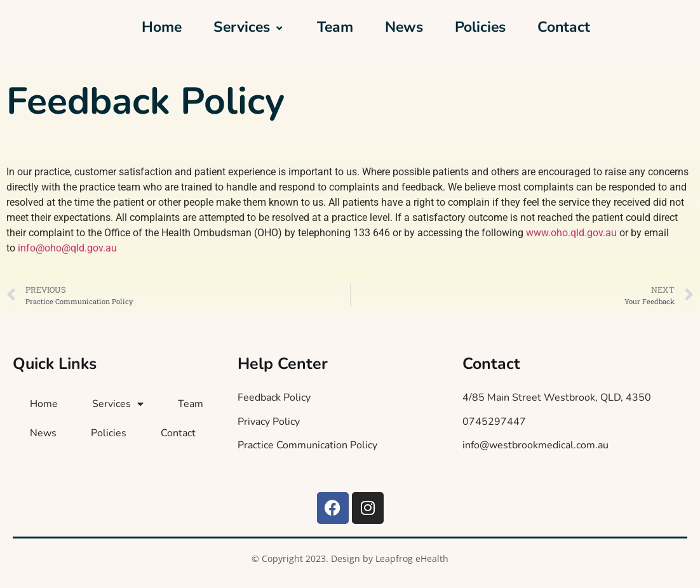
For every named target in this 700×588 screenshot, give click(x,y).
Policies (480, 27)
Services (249, 27)
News (404, 27)
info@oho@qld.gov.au (67, 248)
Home (162, 27)
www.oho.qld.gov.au (571, 233)
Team (335, 27)
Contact (564, 27)
